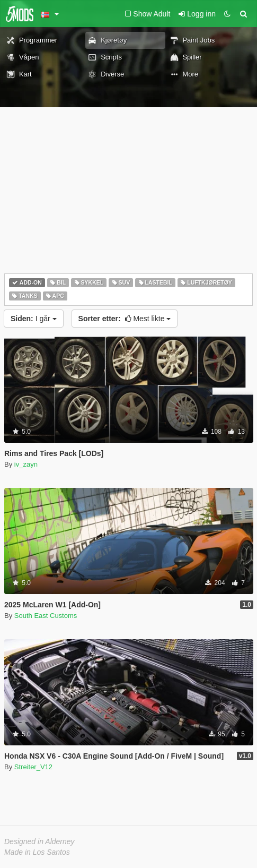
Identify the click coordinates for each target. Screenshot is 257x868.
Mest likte (125, 319)
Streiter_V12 (33, 767)
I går (34, 319)
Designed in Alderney (39, 841)
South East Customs (46, 616)
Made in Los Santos (37, 852)
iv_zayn (26, 464)
